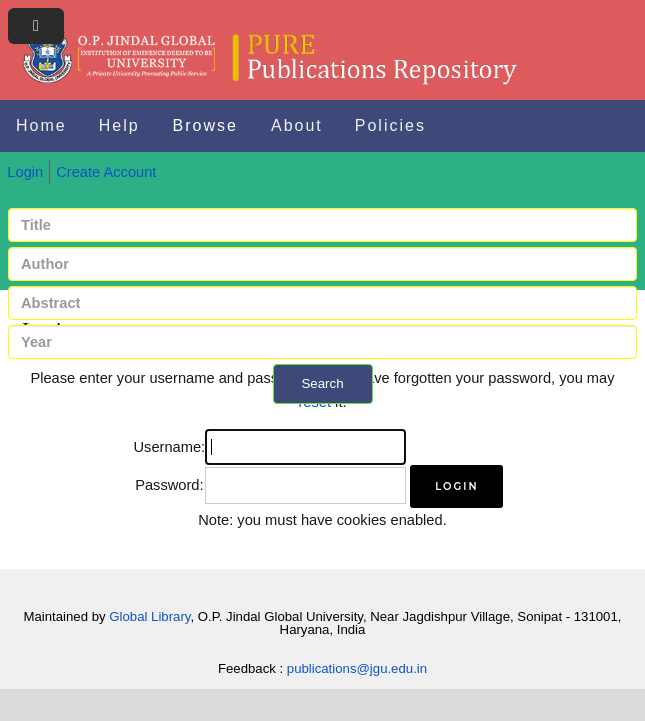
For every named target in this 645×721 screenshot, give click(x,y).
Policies (390, 125)
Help (119, 125)
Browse (205, 125)
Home (41, 125)
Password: (169, 485)
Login (25, 172)
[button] (456, 486)
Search (322, 383)
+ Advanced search (322, 415)
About (297, 125)
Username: (170, 447)
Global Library (149, 616)
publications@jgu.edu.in (357, 668)
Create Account (106, 172)
